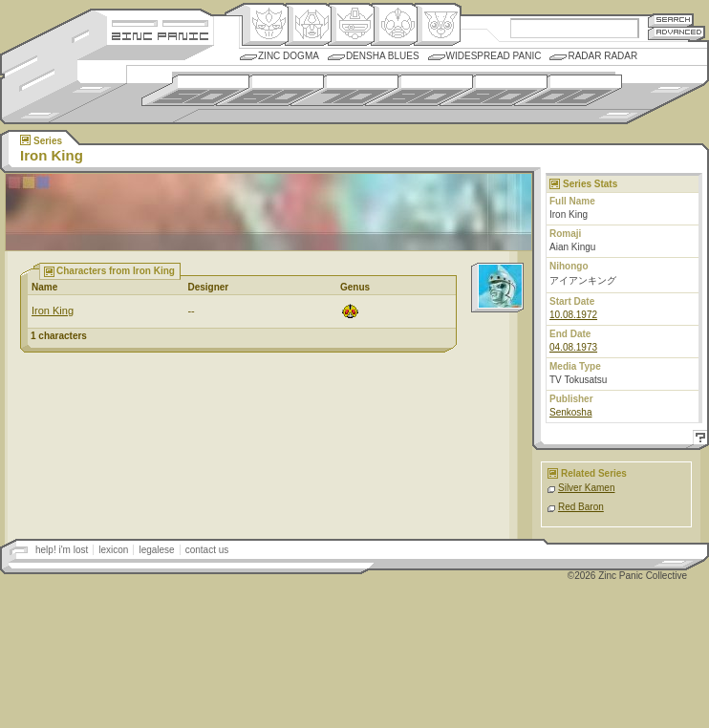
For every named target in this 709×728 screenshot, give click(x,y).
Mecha (351, 25)
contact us (207, 550)
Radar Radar (602, 56)
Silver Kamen (586, 488)
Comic (437, 25)
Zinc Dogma (289, 56)
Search (671, 20)
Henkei (308, 25)
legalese (156, 550)
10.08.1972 (573, 315)
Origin (265, 25)
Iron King (53, 310)
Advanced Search (677, 33)
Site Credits (160, 21)
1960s (270, 90)
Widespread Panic (494, 56)
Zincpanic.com (160, 35)
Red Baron (581, 507)
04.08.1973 (573, 347)
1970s (344, 90)
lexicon (113, 550)
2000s (568, 90)
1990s (494, 90)
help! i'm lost (62, 550)
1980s (419, 90)
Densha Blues (383, 56)
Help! (698, 440)
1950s (195, 90)
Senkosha (570, 412)
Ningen (394, 25)
